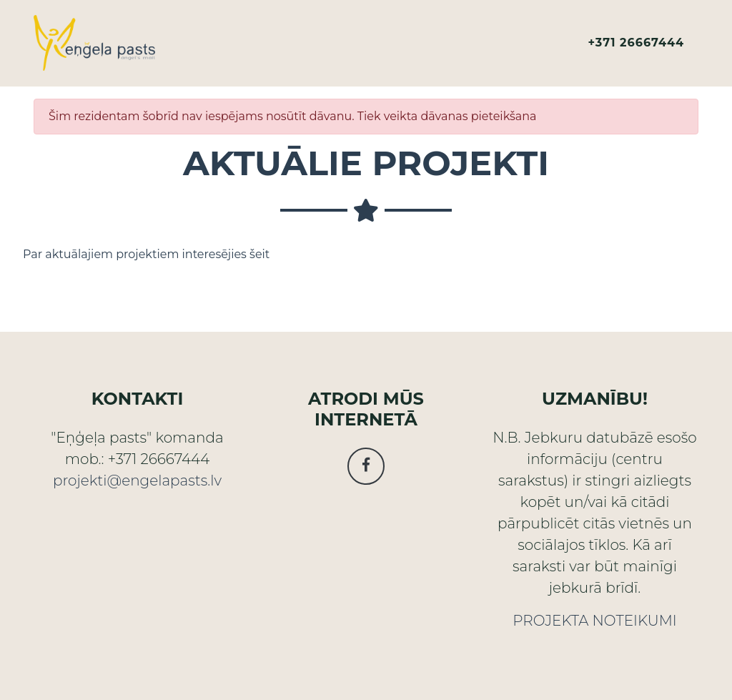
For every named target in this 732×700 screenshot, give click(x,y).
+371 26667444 (636, 48)
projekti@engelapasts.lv (137, 480)
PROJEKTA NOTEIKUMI (594, 621)
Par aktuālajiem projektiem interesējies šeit (146, 254)
